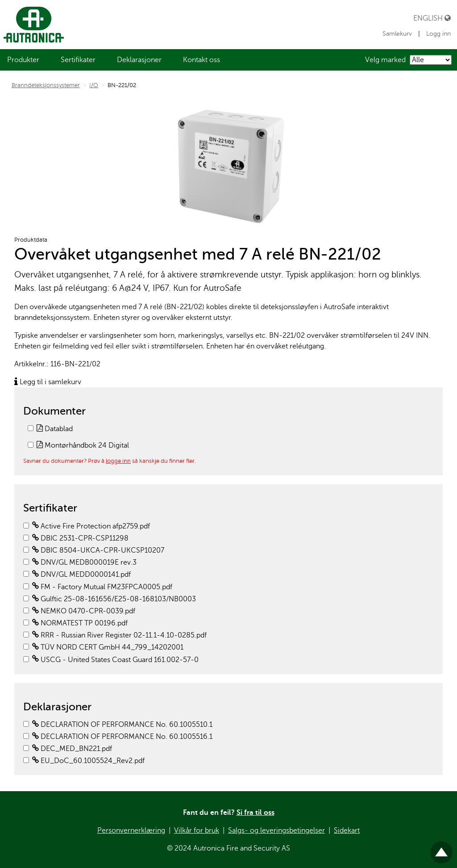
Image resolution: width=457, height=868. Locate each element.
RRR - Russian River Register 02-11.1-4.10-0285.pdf (119, 635)
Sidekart (347, 830)
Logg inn (438, 34)
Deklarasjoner (139, 60)
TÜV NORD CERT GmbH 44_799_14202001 (108, 647)
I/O (94, 85)
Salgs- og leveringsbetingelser (276, 830)
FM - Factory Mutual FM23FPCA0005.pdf (102, 587)
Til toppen (441, 849)
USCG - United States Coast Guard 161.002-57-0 (115, 660)
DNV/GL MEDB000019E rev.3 (84, 562)
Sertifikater (78, 60)
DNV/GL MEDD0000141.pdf (81, 574)
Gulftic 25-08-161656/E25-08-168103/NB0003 (114, 599)
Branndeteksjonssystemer (46, 85)
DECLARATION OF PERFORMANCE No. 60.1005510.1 (122, 725)
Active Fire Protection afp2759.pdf (91, 526)
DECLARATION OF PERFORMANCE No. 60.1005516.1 (122, 737)
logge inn (118, 461)
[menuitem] (23, 60)
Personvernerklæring (131, 830)
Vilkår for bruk (197, 830)
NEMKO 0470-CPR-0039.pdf (84, 611)
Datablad (55, 429)
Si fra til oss (256, 813)
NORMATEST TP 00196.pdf (80, 623)
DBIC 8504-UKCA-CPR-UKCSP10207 (98, 550)
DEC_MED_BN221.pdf (72, 749)
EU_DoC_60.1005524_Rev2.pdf (88, 761)
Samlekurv (398, 34)
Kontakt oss (201, 60)
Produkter (23, 60)
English (432, 18)
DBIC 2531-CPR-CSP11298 (80, 538)
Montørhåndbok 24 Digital (83, 445)
